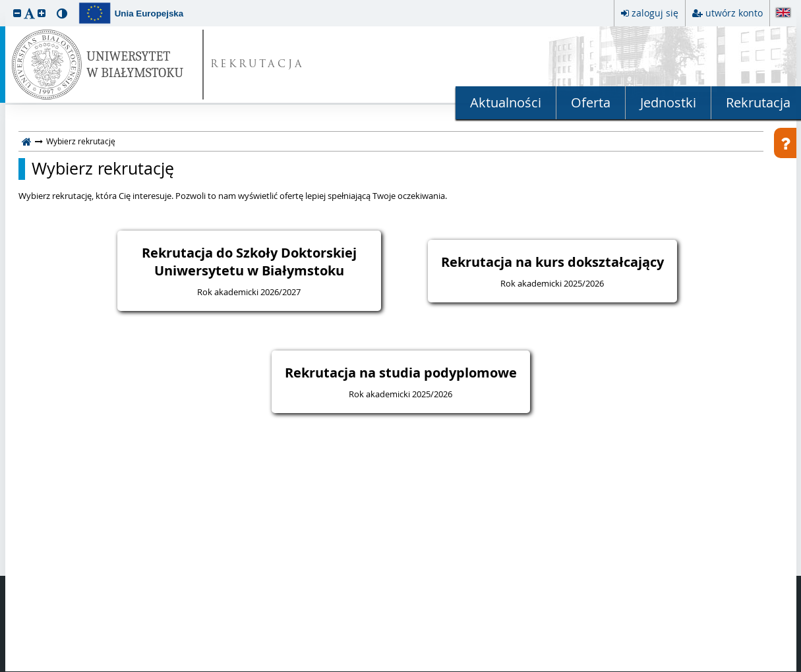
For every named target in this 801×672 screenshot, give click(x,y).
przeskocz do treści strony (3, 3)
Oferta (591, 102)
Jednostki (668, 102)
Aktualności (506, 102)
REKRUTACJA (257, 65)
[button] (17, 13)
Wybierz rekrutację (103, 169)
